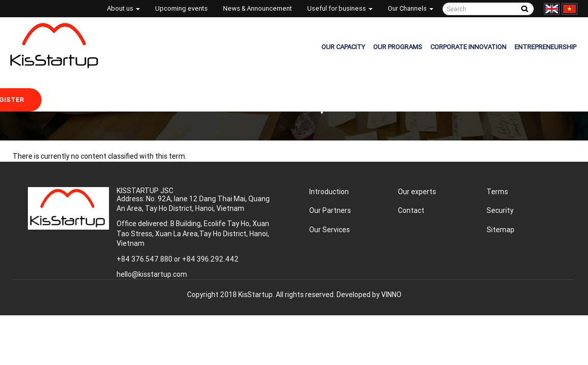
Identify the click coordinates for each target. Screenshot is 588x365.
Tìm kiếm (524, 9)
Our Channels (411, 8)
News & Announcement (258, 8)
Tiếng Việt (569, 9)
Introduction (329, 192)
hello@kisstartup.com (152, 274)
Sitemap (501, 230)
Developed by (369, 295)
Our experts (417, 192)
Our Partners (330, 210)
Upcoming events (181, 8)
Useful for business (340, 8)
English (552, 9)
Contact (411, 210)
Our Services (329, 230)
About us (123, 8)
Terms (497, 192)
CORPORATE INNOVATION (468, 47)
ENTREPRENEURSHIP (545, 47)
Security (500, 210)
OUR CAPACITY (343, 47)
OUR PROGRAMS (398, 47)
